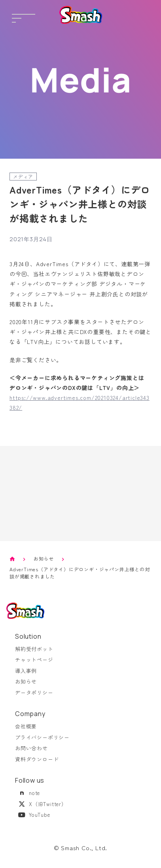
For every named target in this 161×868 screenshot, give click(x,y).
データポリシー (34, 692)
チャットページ (34, 660)
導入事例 (26, 671)
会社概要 (26, 726)
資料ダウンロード (37, 759)
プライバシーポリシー (42, 737)
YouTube (33, 815)
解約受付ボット (34, 649)
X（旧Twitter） (41, 804)
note (27, 793)
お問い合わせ (31, 748)
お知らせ (44, 558)
